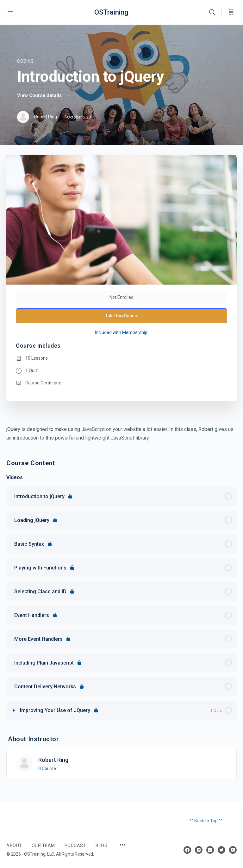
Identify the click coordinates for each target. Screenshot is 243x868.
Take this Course (122, 316)
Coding (25, 61)
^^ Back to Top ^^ (206, 821)
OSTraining (111, 12)
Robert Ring (53, 760)
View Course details (44, 95)
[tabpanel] (121, 434)
